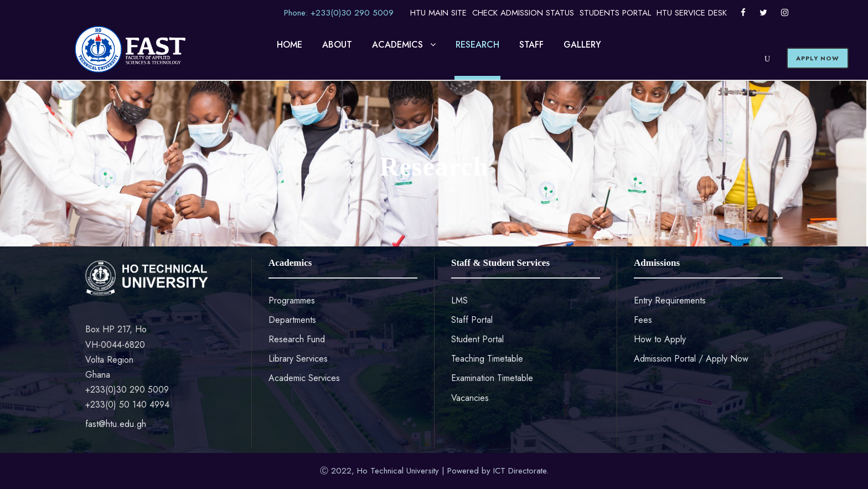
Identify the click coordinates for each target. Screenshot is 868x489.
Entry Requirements (670, 300)
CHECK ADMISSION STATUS (523, 13)
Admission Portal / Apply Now (691, 359)
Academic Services (304, 378)
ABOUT (337, 45)
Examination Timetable (492, 378)
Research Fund (297, 339)
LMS (459, 300)
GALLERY (582, 45)
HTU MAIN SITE (438, 13)
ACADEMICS (397, 45)
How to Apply (660, 339)
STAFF (531, 45)
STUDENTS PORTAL (615, 13)
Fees (643, 320)
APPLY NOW (818, 58)
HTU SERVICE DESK (692, 13)
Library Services (298, 359)
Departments (292, 320)
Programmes (292, 300)
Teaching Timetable (487, 359)
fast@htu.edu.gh (116, 424)
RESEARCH (477, 45)
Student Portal (477, 339)
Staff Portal (472, 320)
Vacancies (470, 398)
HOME (290, 45)
